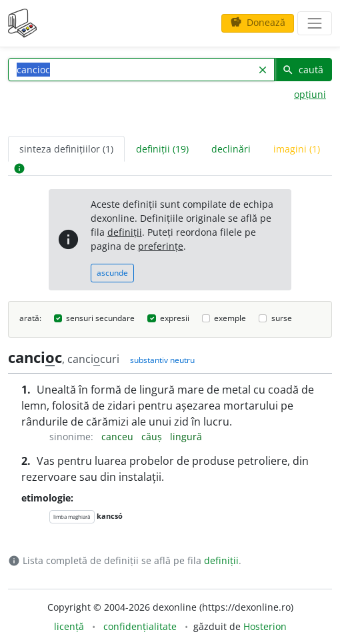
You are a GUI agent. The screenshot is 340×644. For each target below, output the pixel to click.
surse (282, 318)
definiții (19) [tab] (162, 149)
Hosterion (265, 626)
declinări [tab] (231, 149)
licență (69, 626)
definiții (125, 232)
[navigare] (315, 23)
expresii (175, 318)
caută (303, 70)
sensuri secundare (100, 318)
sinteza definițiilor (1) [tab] (66, 149)
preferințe (161, 246)
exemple (230, 318)
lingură (186, 437)
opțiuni (310, 94)
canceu (119, 437)
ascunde (112, 273)
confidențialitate (140, 626)
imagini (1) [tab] (297, 149)
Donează (258, 22)
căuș (153, 437)
